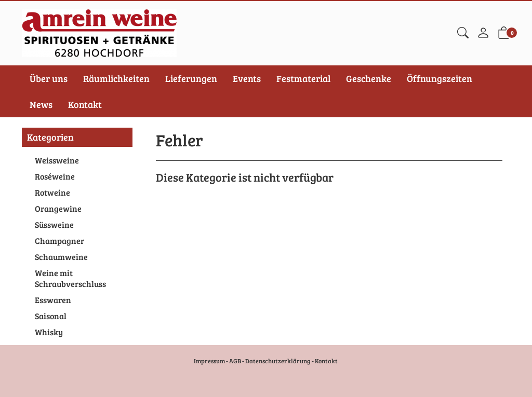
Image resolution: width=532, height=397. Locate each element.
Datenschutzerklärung (278, 361)
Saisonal (51, 316)
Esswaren (53, 300)
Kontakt (85, 104)
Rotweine (52, 192)
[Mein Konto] (483, 33)
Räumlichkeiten (116, 78)
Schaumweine (61, 257)
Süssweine (54, 224)
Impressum (209, 361)
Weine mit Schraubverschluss (70, 278)
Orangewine (58, 208)
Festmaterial (303, 78)
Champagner (59, 241)
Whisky (49, 332)
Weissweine (57, 160)
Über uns (49, 78)
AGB (235, 361)
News (41, 104)
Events (247, 78)
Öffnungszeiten (440, 78)
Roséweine (55, 176)
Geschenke (369, 78)
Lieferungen (191, 78)
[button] (463, 33)
